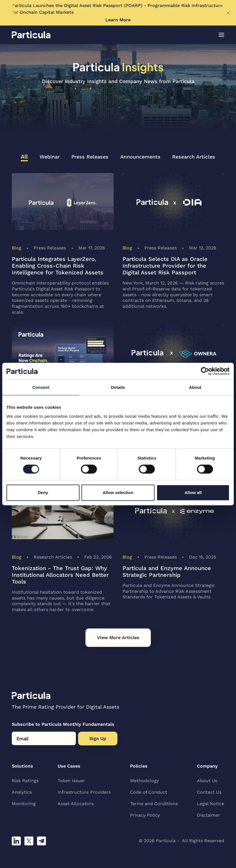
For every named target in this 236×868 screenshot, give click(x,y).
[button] (221, 35)
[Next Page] (118, 638)
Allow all (193, 492)
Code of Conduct (149, 792)
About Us (207, 781)
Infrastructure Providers (84, 792)
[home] (31, 35)
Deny (43, 492)
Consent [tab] (41, 387)
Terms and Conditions (154, 804)
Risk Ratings (25, 781)
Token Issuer (71, 781)
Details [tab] (118, 387)
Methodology (144, 781)
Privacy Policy (145, 815)
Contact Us (209, 792)
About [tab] (195, 387)
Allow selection (118, 492)
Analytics (22, 792)
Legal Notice (211, 804)
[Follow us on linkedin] (16, 841)
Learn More (118, 20)
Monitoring (24, 804)
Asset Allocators (76, 804)
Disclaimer (208, 815)
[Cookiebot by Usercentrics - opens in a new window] (205, 371)
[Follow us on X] (29, 841)
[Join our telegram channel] (41, 841)
